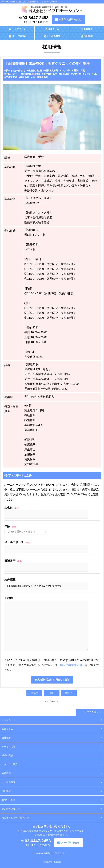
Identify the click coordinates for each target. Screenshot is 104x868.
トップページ (9, 720)
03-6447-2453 (35, 18)
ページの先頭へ (90, 712)
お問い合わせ (9, 800)
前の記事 (34, 693)
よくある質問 (9, 782)
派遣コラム (7, 729)
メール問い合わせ (70, 843)
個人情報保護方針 (11, 809)
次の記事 (69, 693)
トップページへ (52, 701)
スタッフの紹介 (10, 764)
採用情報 (6, 791)
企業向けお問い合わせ (70, 19)
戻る (52, 693)
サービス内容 (9, 747)
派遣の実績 (7, 755)
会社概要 (6, 738)
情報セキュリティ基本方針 (15, 818)
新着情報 (6, 773)
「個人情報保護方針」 (71, 665)
